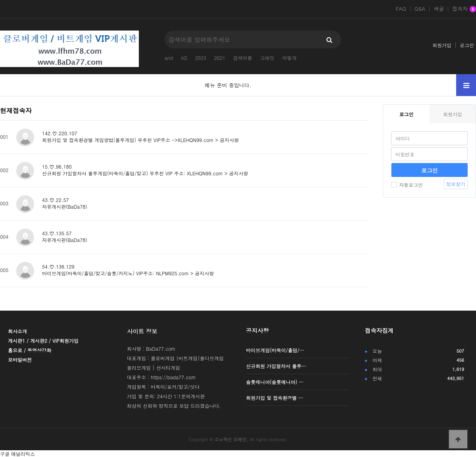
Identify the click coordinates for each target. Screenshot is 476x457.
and (169, 58)
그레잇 (267, 58)
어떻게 (290, 58)
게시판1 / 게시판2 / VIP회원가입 (43, 341)
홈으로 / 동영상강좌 (30, 350)
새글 (439, 9)
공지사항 (257, 330)
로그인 (467, 45)
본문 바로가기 (0, 0)
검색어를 (243, 58)
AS (184, 58)
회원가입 (442, 45)
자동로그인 (407, 185)
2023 (201, 58)
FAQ (401, 9)
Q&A (420, 9)
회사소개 (17, 331)
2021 (220, 58)
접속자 (464, 9)
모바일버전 (20, 360)
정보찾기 (456, 184)
